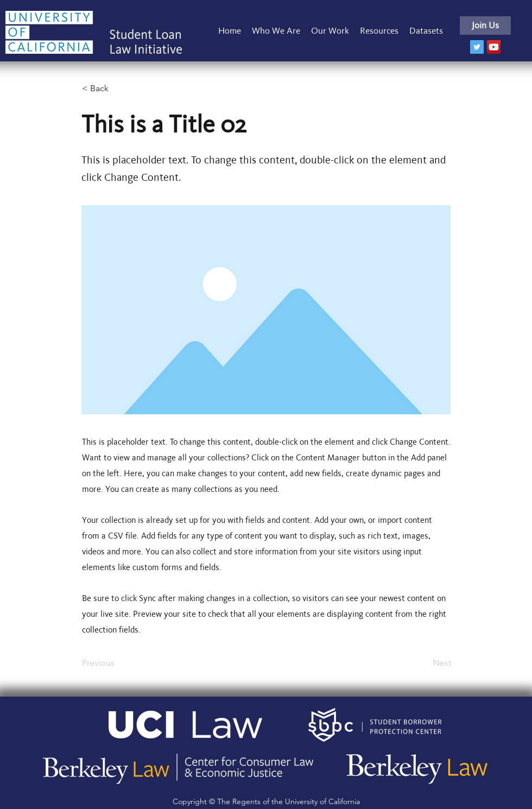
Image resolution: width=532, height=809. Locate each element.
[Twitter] (477, 47)
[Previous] (118, 663)
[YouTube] (494, 47)
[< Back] (118, 89)
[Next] (424, 663)
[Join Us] (485, 26)
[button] (330, 31)
